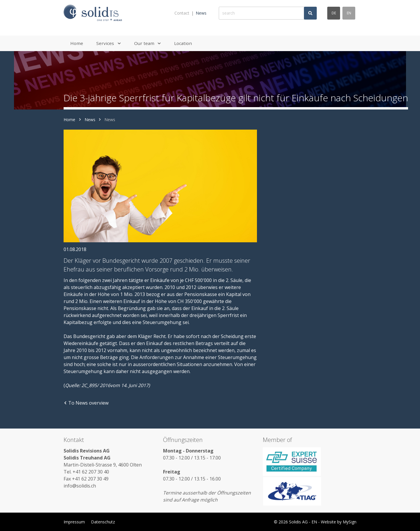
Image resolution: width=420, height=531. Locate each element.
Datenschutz (103, 522)
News (201, 13)
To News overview (86, 403)
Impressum (74, 522)
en (349, 13)
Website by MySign (339, 522)
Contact (182, 13)
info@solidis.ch (80, 486)
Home (69, 120)
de (334, 13)
